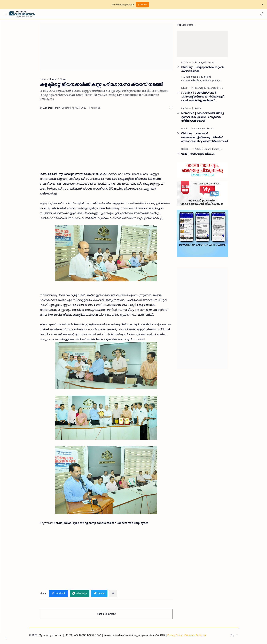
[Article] (204, 110)
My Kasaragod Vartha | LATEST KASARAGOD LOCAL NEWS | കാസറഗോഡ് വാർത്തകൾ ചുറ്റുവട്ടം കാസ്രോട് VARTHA (108, 637)
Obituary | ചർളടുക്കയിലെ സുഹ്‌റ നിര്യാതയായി (208, 71)
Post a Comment (112, 616)
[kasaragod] (207, 64)
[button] (261, 14)
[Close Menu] (262, 5)
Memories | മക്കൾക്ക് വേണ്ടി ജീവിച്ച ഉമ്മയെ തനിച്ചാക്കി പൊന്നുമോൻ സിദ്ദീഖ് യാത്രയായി (208, 118)
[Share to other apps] (119, 595)
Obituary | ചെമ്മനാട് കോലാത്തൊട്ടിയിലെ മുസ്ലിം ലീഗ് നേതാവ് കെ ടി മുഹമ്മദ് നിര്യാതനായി (210, 139)
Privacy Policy (180, 637)
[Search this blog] (71, 14)
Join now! (142, 5)
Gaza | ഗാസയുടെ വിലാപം (204, 155)
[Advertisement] (112, 48)
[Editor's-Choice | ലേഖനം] (222, 150)
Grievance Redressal (201, 637)
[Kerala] (217, 64)
